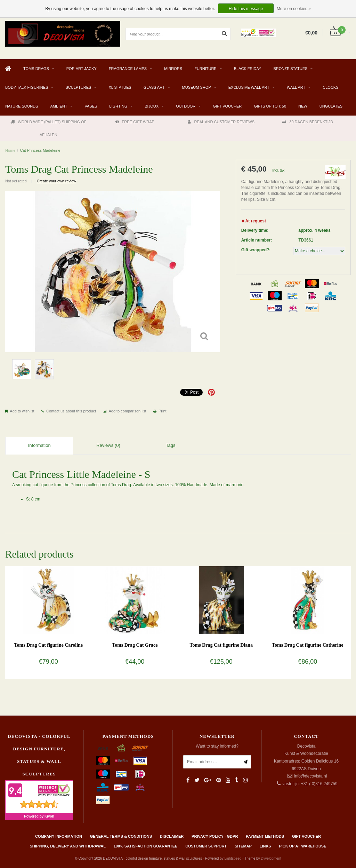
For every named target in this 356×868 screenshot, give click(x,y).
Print (163, 411)
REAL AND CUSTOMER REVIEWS (221, 122)
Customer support (206, 846)
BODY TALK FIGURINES (27, 87)
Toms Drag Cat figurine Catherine (308, 645)
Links (265, 846)
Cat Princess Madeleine (40, 150)
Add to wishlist (22, 411)
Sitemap (243, 846)
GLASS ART (154, 87)
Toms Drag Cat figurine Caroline (48, 645)
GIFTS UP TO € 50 (270, 106)
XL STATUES (120, 87)
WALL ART (296, 87)
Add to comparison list (127, 411)
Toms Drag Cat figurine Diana (221, 645)
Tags (171, 445)
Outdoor (186, 106)
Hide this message (246, 9)
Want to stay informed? (217, 746)
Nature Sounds (22, 106)
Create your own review (56, 181)
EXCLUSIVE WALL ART (249, 87)
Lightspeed (233, 858)
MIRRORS (173, 69)
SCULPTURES (78, 87)
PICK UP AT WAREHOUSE (302, 846)
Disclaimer (172, 836)
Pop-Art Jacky (82, 69)
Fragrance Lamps (128, 69)
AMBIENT (59, 106)
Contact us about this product (71, 411)
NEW (303, 106)
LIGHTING (118, 106)
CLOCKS (330, 87)
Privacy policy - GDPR (215, 836)
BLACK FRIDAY (248, 69)
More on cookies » (294, 9)
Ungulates (331, 106)
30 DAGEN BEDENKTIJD (308, 122)
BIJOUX (152, 106)
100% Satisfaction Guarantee (146, 846)
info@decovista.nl (311, 776)
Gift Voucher (227, 106)
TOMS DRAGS (36, 69)
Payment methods (265, 836)
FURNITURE (205, 69)
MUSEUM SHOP (197, 87)
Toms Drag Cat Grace (135, 645)
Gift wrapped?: (256, 250)
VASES (91, 106)
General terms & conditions (121, 836)
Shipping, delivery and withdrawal (67, 846)
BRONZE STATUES (290, 69)
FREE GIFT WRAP (135, 122)
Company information (59, 836)
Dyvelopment (271, 858)
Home (10, 150)
